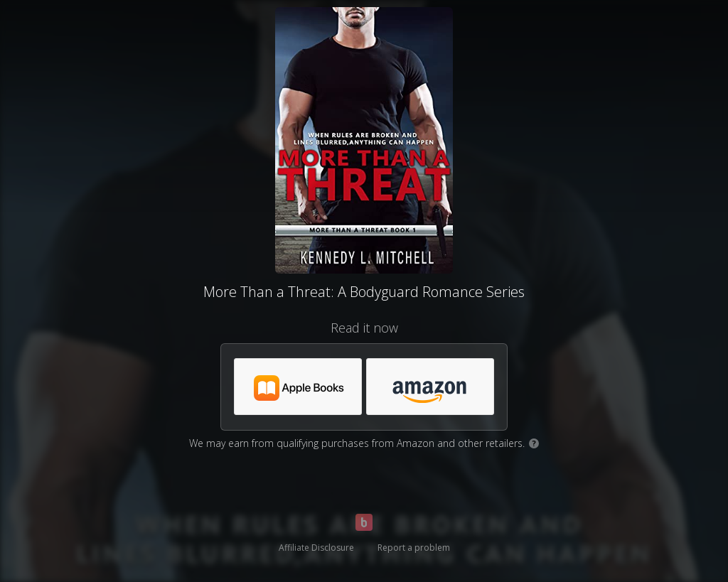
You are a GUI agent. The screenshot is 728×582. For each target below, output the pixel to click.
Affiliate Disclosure (316, 548)
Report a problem (414, 548)
